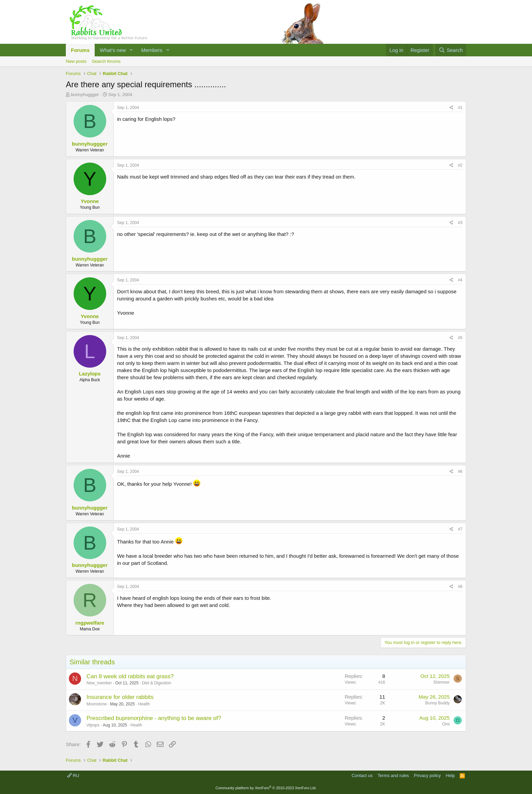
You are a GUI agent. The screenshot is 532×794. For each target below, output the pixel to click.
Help (450, 775)
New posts (76, 61)
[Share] (451, 108)
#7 (460, 529)
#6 (460, 472)
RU (73, 775)
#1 (460, 108)
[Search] (451, 50)
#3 (460, 223)
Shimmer (441, 682)
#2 (460, 165)
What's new (113, 50)
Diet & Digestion (156, 683)
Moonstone (97, 704)
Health (144, 704)
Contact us (362, 775)
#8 (460, 587)
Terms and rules (393, 775)
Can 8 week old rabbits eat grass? (130, 676)
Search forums (106, 61)
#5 (460, 338)
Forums (80, 50)
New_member (99, 683)
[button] (131, 50)
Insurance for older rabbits (120, 697)
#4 (460, 280)
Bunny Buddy (438, 703)
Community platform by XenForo (266, 788)
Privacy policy (427, 775)
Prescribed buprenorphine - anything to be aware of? (154, 718)
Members (152, 50)
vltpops (93, 725)
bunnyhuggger (85, 95)
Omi (446, 724)
